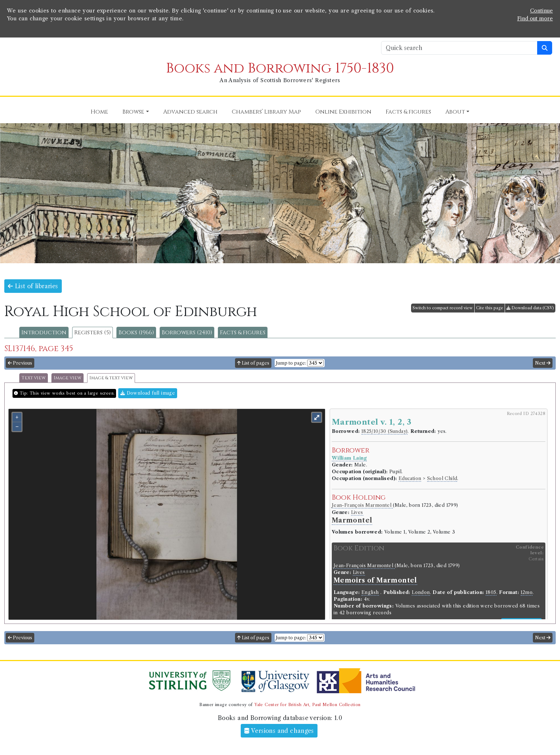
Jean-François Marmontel (362, 505)
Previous (20, 363)
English (370, 592)
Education (410, 478)
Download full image (148, 393)
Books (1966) (136, 332)
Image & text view (111, 378)
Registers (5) (92, 332)
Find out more (535, 19)
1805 (491, 592)
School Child (442, 478)
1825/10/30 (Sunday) (385, 431)
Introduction (44, 332)
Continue (541, 11)
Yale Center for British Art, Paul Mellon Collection (307, 705)
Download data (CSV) (530, 308)
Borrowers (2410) (187, 332)
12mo (527, 592)
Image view (67, 378)
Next (543, 363)
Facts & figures (243, 332)
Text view (34, 378)
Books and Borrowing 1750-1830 (280, 68)
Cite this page (490, 308)
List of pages (253, 363)
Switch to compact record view (443, 308)
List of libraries (33, 286)
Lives (357, 512)
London (421, 592)
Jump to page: (291, 363)
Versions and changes (279, 731)
